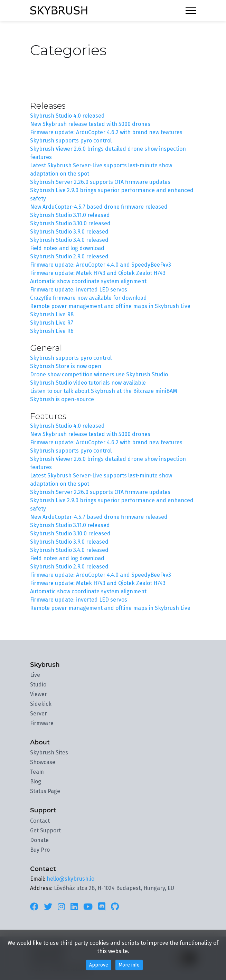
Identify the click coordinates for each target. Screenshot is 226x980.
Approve (99, 965)
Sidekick (41, 704)
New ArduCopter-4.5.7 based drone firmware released (99, 207)
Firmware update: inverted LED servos (79, 290)
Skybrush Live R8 (52, 314)
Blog (36, 781)
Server (39, 714)
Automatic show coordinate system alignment (88, 281)
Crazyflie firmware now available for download (88, 298)
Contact (40, 821)
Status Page (45, 791)
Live (35, 675)
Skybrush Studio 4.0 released (67, 116)
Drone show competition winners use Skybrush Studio (99, 374)
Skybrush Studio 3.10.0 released (70, 223)
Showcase (43, 762)
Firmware (42, 723)
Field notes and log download (67, 248)
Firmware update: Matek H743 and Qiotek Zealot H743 (98, 273)
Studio (38, 685)
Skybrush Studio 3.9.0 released (69, 232)
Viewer (39, 694)
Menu (191, 10)
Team (37, 772)
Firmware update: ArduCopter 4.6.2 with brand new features (106, 132)
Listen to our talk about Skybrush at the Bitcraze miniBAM (104, 391)
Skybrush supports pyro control (71, 141)
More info (129, 965)
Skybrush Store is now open (66, 366)
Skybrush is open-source (62, 399)
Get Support (45, 830)
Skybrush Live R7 (52, 323)
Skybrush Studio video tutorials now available (88, 383)
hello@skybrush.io (70, 879)
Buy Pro (40, 850)
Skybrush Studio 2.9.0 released (69, 256)
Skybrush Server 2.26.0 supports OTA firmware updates (100, 182)
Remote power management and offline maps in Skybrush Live (110, 306)
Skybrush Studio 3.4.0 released (69, 240)
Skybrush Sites (49, 753)
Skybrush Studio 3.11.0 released (70, 215)
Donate (39, 840)
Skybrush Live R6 (52, 331)
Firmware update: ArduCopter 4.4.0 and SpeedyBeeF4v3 (101, 265)
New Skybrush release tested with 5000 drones (90, 124)
